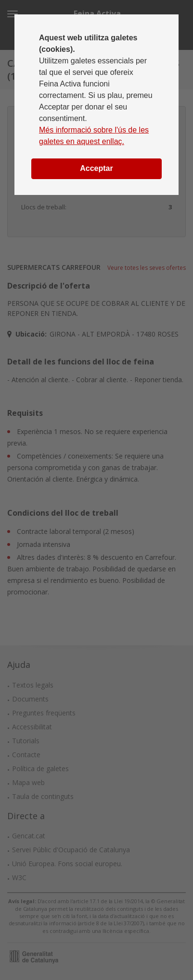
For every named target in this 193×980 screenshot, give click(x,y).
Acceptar (96, 168)
